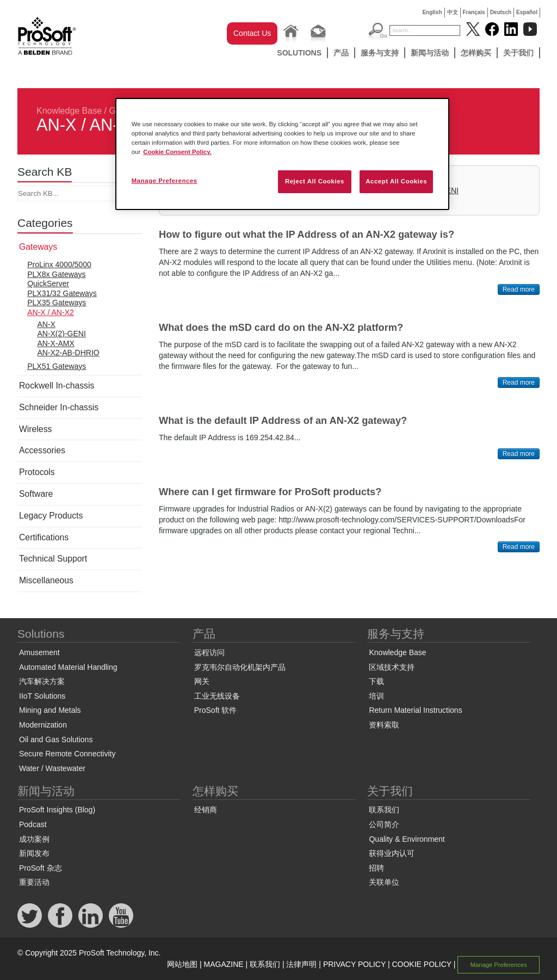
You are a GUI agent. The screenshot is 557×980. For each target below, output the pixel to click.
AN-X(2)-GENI (61, 334)
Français (474, 12)
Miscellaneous (46, 580)
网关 (202, 681)
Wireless (35, 429)
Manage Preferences (499, 965)
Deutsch (501, 12)
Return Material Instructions (415, 710)
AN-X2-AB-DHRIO (68, 353)
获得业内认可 (392, 853)
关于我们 (518, 53)
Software (36, 494)
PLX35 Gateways (57, 303)
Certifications (44, 537)
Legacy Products (51, 516)
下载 (376, 681)
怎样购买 (476, 53)
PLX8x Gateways (56, 274)
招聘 (376, 868)
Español (527, 12)
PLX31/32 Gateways (62, 293)
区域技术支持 (392, 667)
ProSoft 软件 (216, 710)
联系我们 (384, 810)
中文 (453, 12)
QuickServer (48, 283)
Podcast (33, 824)
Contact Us (252, 33)
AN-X (46, 324)
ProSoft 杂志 (41, 868)
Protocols (37, 472)
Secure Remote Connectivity (67, 754)
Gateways (38, 247)
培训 (376, 696)
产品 (341, 53)
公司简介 (384, 824)
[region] (282, 154)
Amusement (39, 652)
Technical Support (53, 559)
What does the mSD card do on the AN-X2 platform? (281, 328)
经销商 (206, 810)
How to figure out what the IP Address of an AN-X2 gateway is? (307, 235)
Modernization (43, 725)
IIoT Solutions (42, 696)
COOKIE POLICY (421, 964)
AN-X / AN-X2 (51, 312)
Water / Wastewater (52, 768)
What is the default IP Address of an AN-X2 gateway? (283, 421)
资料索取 (384, 725)
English (432, 12)
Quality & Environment (407, 839)
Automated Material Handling (68, 667)
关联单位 (384, 882)
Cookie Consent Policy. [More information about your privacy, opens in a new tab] (177, 152)
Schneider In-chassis (59, 407)
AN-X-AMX (55, 343)
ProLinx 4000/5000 (59, 264)
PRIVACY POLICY (354, 964)
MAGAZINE (224, 964)
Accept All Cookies (396, 181)
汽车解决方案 (42, 681)
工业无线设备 (217, 696)
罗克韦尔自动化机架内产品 (240, 667)
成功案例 (34, 839)
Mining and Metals (50, 710)
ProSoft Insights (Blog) (57, 810)
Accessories (42, 450)
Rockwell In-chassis (57, 386)
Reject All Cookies (315, 181)
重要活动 (34, 882)
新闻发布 (34, 853)
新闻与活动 (430, 53)
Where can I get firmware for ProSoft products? (270, 492)
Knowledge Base (69, 111)
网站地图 (182, 964)
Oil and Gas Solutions (56, 739)
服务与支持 (380, 53)
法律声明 (301, 964)
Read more (519, 289)
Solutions (299, 53)
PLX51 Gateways (57, 366)
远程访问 (209, 652)
